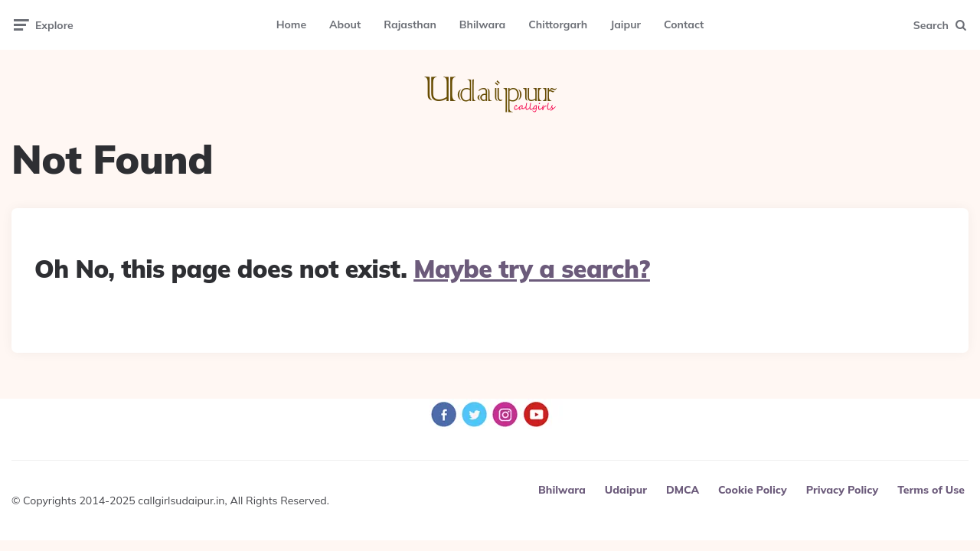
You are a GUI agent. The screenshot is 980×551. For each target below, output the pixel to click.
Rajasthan (410, 24)
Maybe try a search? (532, 269)
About (345, 24)
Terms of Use (931, 490)
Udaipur (626, 490)
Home (291, 24)
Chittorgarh (558, 24)
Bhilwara (482, 24)
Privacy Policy (842, 490)
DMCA (683, 490)
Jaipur (626, 24)
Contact (684, 24)
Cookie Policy (753, 490)
